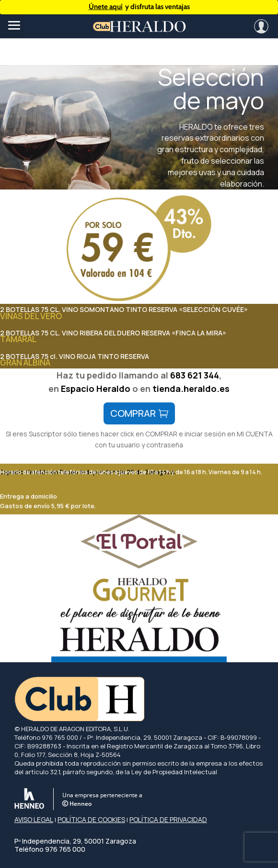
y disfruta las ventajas (139, 7)
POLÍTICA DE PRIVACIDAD (168, 819)
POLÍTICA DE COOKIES (91, 819)
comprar (133, 413)
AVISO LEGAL (34, 819)
